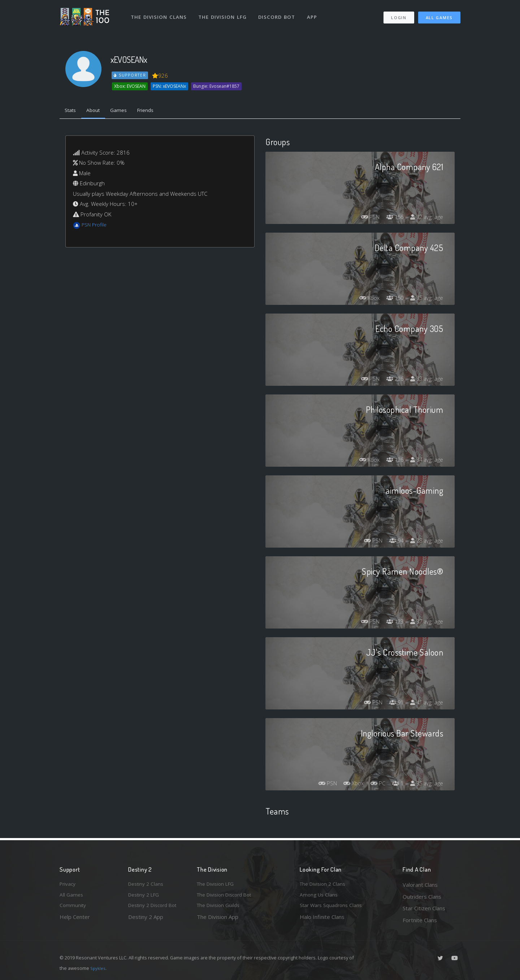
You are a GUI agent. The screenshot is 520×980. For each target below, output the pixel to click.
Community (73, 908)
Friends (155, 111)
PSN (365, 218)
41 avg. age (426, 704)
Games (125, 111)
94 (393, 542)
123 (392, 623)
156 (392, 218)
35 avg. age (426, 299)
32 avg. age (426, 218)
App (315, 14)
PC (374, 785)
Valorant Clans (420, 885)
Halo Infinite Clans (322, 920)
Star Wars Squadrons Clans (333, 908)
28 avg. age (426, 542)
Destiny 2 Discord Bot (156, 908)
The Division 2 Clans (324, 885)
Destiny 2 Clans (147, 885)
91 (393, 704)
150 (392, 299)
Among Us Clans (320, 897)
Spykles (99, 968)
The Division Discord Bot (227, 897)
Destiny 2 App (146, 920)
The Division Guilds (220, 908)
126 (392, 461)
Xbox (364, 299)
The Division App (218, 920)
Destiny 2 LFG (146, 897)
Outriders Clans (422, 897)
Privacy (69, 885)
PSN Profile (95, 226)
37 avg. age (426, 623)
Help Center (75, 920)
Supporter (130, 75)
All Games (439, 15)
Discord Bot (279, 14)
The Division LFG (224, 14)
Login (398, 15)
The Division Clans (159, 14)
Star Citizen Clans (424, 908)
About (97, 111)
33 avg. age (426, 380)
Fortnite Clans (420, 920)
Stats (72, 111)
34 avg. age (426, 461)
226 (392, 380)
